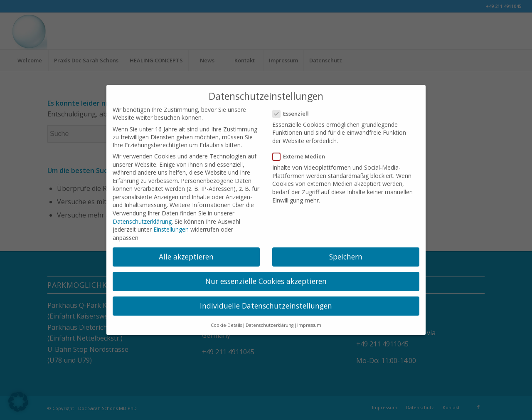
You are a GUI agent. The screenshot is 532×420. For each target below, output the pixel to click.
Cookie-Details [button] (226, 320)
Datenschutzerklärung (142, 216)
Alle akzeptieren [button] (186, 252)
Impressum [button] (309, 320)
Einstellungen (171, 224)
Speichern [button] (346, 252)
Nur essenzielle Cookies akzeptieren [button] (266, 276)
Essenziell (294, 109)
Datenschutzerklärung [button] (270, 320)
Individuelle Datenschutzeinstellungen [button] (266, 301)
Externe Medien (302, 151)
